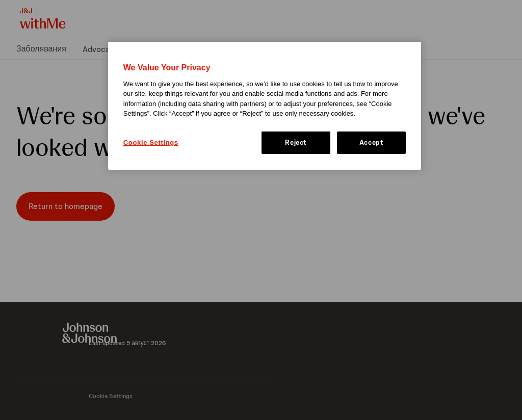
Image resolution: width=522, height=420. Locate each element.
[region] (265, 106)
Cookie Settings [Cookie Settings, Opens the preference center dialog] (151, 142)
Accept (372, 142)
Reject (296, 142)
